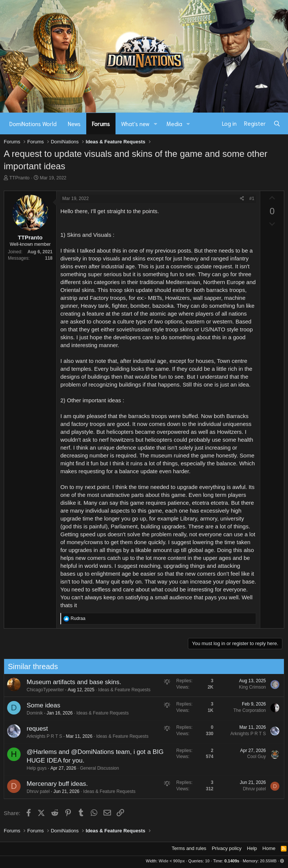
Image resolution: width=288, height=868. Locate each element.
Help (252, 848)
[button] (156, 124)
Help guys (34, 768)
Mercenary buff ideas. (55, 784)
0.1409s (232, 861)
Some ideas (41, 705)
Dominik (32, 713)
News (74, 123)
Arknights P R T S (42, 736)
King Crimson (250, 687)
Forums (101, 123)
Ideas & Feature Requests (122, 690)
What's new (135, 123)
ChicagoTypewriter (43, 690)
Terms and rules (189, 848)
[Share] (242, 199)
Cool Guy (254, 757)
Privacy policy (227, 848)
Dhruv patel (36, 791)
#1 (252, 199)
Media (174, 123)
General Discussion (97, 768)
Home (269, 848)
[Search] (277, 123)
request (35, 729)
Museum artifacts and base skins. (72, 682)
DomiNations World (33, 123)
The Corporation (248, 710)
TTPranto (19, 178)
